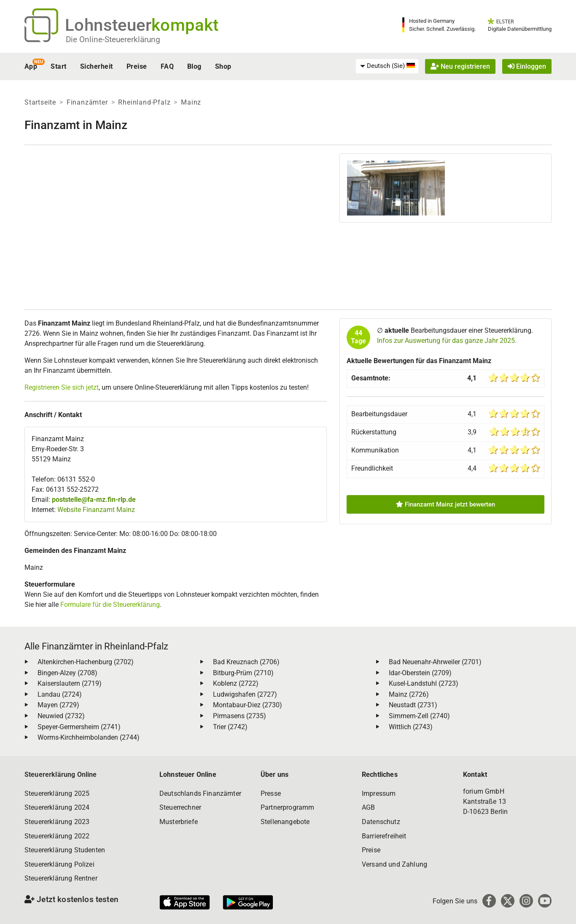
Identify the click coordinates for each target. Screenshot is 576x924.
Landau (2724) (60, 694)
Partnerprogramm (287, 807)
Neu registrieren (460, 66)
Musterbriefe (179, 822)
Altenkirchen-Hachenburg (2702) (86, 662)
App (31, 66)
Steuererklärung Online (61, 774)
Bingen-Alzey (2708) (67, 673)
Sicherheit (97, 66)
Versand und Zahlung (394, 864)
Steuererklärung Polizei (59, 864)
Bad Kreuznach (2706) (246, 662)
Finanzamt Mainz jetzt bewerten (445, 504)
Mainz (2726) (409, 694)
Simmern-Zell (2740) (419, 716)
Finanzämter (87, 102)
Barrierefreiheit (384, 836)
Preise (137, 66)
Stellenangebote (285, 822)
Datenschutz (381, 822)
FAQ (167, 66)
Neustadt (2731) (413, 705)
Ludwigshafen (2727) (245, 694)
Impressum (379, 793)
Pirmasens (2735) (240, 716)
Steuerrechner (180, 807)
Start (58, 66)
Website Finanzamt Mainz (96, 510)
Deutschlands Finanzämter (200, 793)
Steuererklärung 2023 (57, 822)
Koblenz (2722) (236, 683)
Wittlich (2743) (411, 727)
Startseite (40, 102)
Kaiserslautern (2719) (70, 683)
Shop (223, 66)
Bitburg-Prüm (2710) (243, 673)
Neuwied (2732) (61, 716)
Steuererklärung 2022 (57, 836)
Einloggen (527, 66)
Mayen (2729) (58, 705)
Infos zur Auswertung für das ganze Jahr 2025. (447, 341)
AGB (368, 807)
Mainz (191, 102)
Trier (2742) (230, 727)
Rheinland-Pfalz (144, 102)
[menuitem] (387, 66)
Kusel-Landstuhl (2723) (424, 683)
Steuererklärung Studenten (65, 850)
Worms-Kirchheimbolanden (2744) (89, 737)
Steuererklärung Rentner (61, 878)
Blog (194, 66)
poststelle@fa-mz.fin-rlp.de (94, 500)
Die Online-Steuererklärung (113, 39)
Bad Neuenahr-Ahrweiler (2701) (435, 662)
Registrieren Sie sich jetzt (62, 387)
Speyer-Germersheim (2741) (79, 727)
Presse (271, 793)
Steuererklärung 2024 (57, 807)
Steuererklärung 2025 (57, 793)
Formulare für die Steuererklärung (110, 605)
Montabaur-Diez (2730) (248, 705)
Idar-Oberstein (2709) (420, 673)
